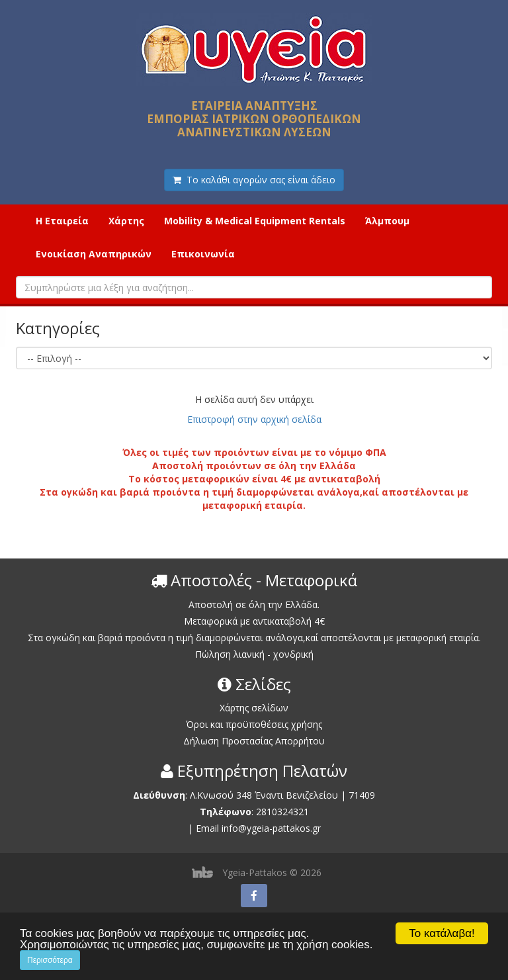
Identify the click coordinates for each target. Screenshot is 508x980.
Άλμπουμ (387, 221)
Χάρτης (126, 221)
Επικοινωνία (203, 254)
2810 (267, 812)
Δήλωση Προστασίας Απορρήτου (254, 741)
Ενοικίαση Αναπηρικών (94, 254)
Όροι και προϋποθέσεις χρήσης (254, 724)
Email (207, 828)
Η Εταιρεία (62, 221)
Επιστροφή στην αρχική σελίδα (254, 419)
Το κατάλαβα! (442, 933)
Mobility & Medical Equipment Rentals (255, 221)
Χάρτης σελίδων (254, 708)
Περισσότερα (50, 960)
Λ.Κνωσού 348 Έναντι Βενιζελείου (265, 795)
